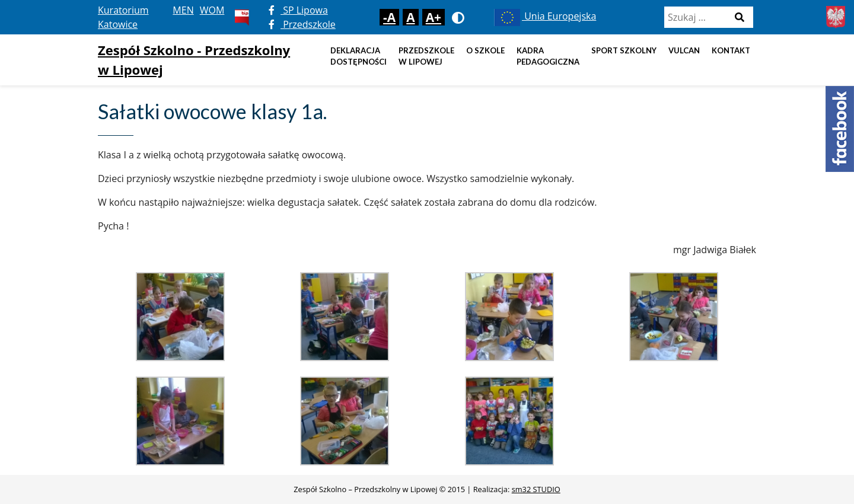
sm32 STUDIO (536, 489)
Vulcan (684, 50)
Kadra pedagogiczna (548, 56)
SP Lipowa (298, 10)
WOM (212, 10)
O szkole (485, 50)
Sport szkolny (624, 50)
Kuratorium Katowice (123, 17)
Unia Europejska (544, 16)
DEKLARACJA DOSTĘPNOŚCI (359, 56)
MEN (183, 10)
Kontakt (731, 50)
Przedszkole (302, 24)
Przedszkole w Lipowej (426, 56)
